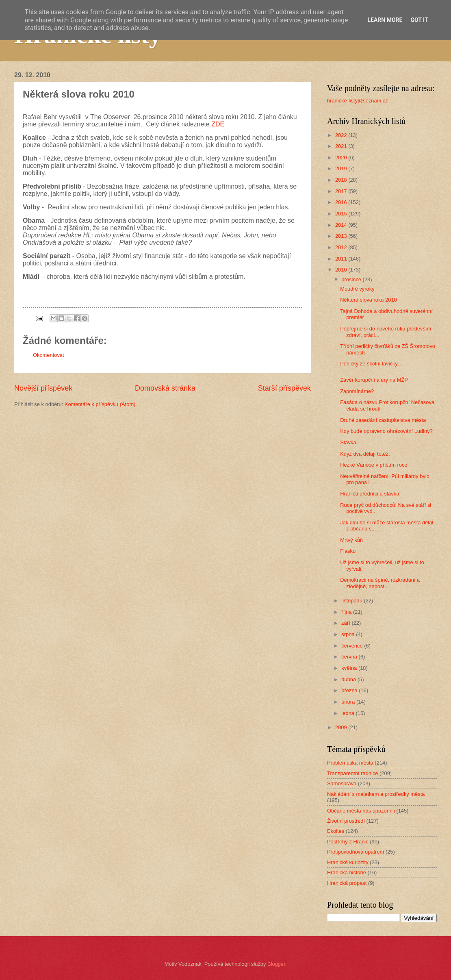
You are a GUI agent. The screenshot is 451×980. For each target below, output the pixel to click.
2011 (342, 259)
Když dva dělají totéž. (365, 454)
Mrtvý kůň (351, 540)
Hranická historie (347, 872)
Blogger (276, 964)
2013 (342, 236)
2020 (342, 158)
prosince (352, 279)
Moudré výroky (357, 289)
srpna (349, 634)
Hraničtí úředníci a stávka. (370, 494)
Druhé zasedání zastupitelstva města (383, 420)
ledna (348, 713)
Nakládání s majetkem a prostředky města (376, 794)
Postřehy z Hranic (348, 842)
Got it (419, 20)
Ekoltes (336, 831)
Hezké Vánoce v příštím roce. (374, 465)
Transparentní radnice (352, 773)
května (350, 668)
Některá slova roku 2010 (369, 300)
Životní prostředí (346, 821)
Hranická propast (347, 883)
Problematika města (350, 763)
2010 (342, 270)
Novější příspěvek (43, 388)
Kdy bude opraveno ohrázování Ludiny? (386, 431)
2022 (342, 135)
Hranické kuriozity (348, 862)
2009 (342, 727)
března (350, 690)
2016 (342, 202)
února (349, 702)
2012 (342, 247)
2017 (342, 191)
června (350, 657)
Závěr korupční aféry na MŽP (374, 380)
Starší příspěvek (284, 388)
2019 (342, 168)
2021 (342, 146)
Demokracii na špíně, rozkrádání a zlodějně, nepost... (380, 583)
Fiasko (348, 551)
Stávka (348, 442)
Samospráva (342, 783)
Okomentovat (49, 355)
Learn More (385, 20)
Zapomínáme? (357, 391)
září (346, 623)
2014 (342, 225)
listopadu (352, 601)
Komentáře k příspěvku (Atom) (100, 404)
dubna (349, 679)
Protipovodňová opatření (356, 852)
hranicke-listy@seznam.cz (358, 101)
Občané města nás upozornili (361, 811)
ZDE (218, 124)
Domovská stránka (165, 388)
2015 (342, 214)
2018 (342, 180)
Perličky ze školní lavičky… (372, 364)
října (347, 612)
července (353, 646)
